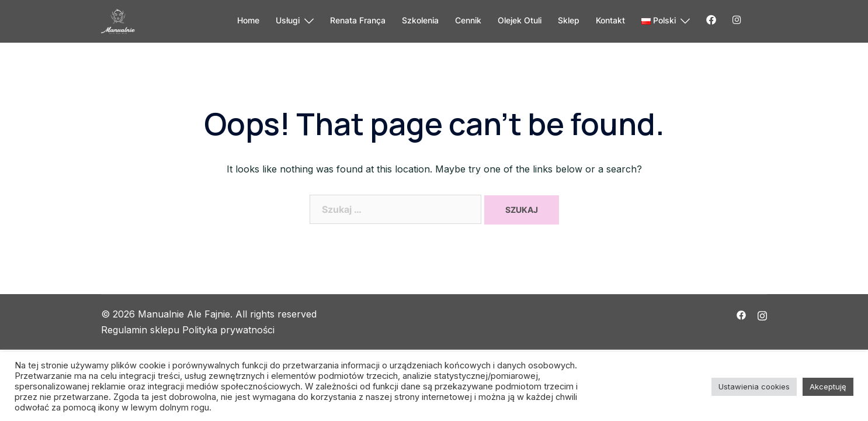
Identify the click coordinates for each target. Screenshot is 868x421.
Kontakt (610, 20)
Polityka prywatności (228, 330)
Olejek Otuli (520, 20)
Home (248, 20)
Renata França (358, 20)
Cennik (468, 20)
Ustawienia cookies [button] (754, 387)
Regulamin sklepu (140, 330)
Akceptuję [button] (828, 387)
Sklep (569, 20)
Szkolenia (420, 20)
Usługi (288, 20)
